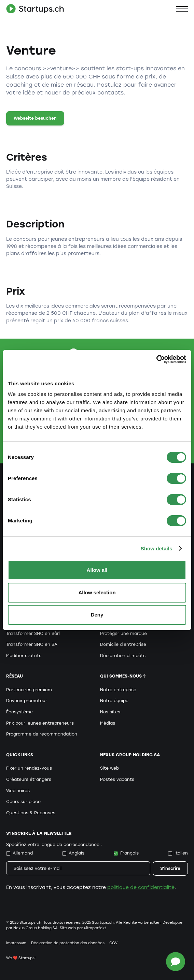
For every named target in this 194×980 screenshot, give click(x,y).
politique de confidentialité (141, 887)
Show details (157, 548)
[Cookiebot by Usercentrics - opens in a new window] (156, 359)
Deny (97, 615)
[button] (182, 9)
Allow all (97, 570)
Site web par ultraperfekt (83, 928)
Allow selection (97, 592)
